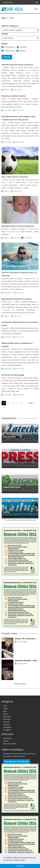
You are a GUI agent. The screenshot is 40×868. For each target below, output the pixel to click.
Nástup (6, 512)
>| (4, 408)
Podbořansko (8, 51)
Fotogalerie (7, 730)
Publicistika (7, 719)
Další (32, 403)
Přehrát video (21, 642)
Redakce (7, 90)
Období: (5, 34)
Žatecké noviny (10, 437)
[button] (26, 860)
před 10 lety (17, 90)
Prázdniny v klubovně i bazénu (14, 96)
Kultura (6, 714)
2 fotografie (28, 238)
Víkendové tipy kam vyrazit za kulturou (17, 65)
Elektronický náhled (10, 744)
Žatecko (21, 51)
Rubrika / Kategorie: (10, 26)
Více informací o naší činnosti (17, 761)
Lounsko (22, 47)
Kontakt (6, 741)
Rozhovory (7, 716)
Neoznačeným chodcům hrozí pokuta (17, 299)
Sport (5, 711)
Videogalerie (7, 727)
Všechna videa (20, 684)
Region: (5, 44)
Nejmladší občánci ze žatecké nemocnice (18, 226)
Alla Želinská (8, 293)
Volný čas (6, 722)
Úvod (4, 18)
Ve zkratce (7, 724)
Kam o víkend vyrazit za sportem (15, 177)
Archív (12, 18)
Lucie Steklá (8, 110)
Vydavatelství (7, 738)
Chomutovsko (8, 47)
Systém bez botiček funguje (13, 375)
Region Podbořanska (12, 487)
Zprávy (5, 708)
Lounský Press (9, 462)
